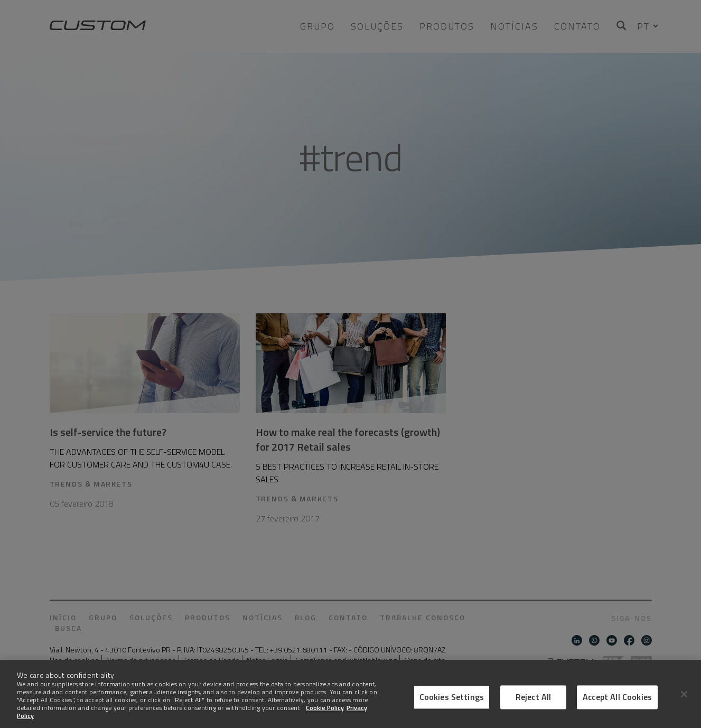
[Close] (684, 704)
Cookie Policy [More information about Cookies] (325, 718)
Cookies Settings (452, 707)
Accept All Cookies (617, 707)
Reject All (534, 707)
